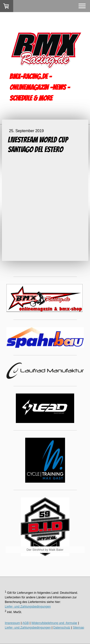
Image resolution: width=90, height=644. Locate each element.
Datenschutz (62, 627)
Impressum (12, 623)
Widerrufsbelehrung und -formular (54, 623)
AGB (26, 623)
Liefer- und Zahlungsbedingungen (28, 606)
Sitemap (78, 627)
